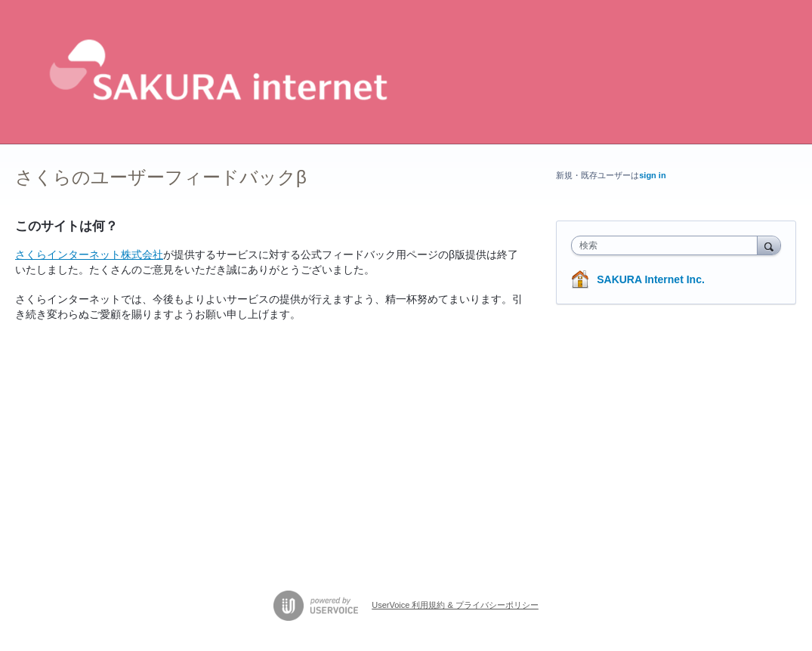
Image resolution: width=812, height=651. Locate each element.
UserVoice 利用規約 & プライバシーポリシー (455, 605)
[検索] (769, 245)
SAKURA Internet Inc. (651, 279)
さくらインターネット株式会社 (89, 255)
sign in (652, 175)
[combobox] (668, 245)
